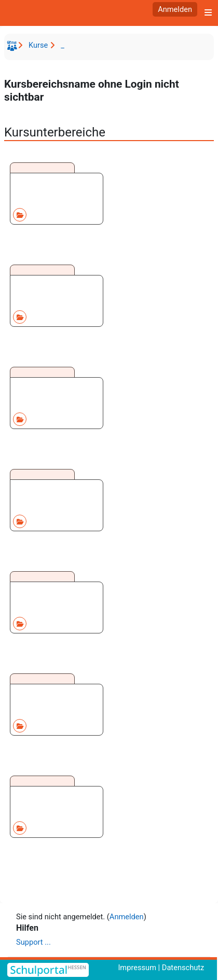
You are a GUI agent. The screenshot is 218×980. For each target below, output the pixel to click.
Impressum (137, 968)
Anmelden (175, 9)
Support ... (33, 942)
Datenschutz (183, 968)
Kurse (38, 45)
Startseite (13, 48)
